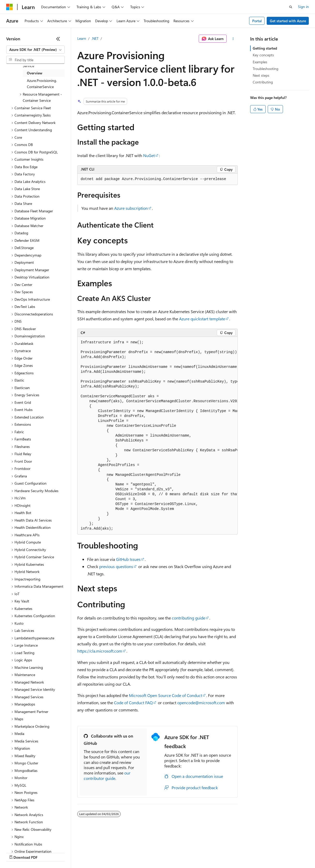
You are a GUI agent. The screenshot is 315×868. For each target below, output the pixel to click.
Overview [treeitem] (35, 73)
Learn (82, 38)
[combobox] (35, 50)
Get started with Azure (288, 21)
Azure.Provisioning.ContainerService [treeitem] (42, 84)
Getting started (265, 48)
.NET (95, 38)
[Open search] (291, 7)
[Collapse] (58, 39)
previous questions (116, 566)
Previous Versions (47, 852)
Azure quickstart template (202, 319)
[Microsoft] (10, 7)
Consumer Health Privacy (148, 852)
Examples (260, 62)
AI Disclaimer (17, 852)
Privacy (113, 852)
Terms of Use (189, 852)
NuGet (149, 155)
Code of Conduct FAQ (133, 703)
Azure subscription (131, 208)
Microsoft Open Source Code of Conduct (166, 695)
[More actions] (233, 39)
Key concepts (263, 55)
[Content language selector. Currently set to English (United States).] (30, 840)
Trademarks (214, 852)
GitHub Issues (128, 559)
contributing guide (189, 618)
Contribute (93, 852)
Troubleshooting (266, 69)
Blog (70, 852)
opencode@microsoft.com (201, 703)
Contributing (263, 82)
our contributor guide (107, 776)
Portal (257, 21)
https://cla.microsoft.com (100, 651)
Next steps (261, 75)
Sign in (303, 7)
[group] (157, 436)
